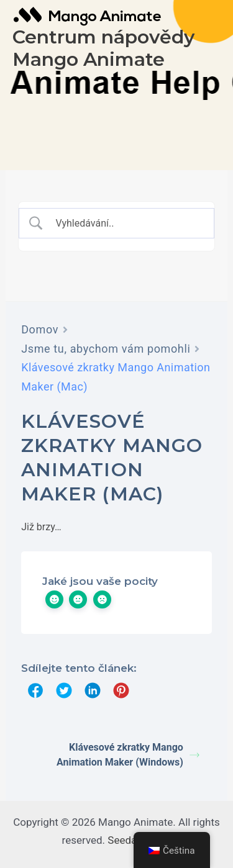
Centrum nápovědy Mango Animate (103, 48)
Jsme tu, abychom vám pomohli (106, 349)
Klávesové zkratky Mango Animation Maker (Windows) (128, 755)
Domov (40, 329)
